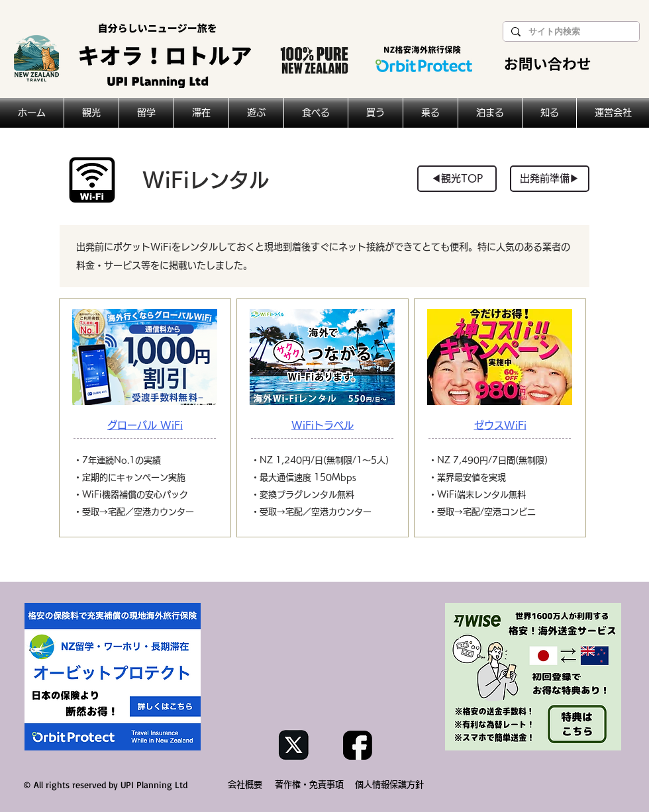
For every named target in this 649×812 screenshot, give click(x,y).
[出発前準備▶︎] (550, 179)
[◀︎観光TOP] (457, 179)
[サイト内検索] (570, 32)
